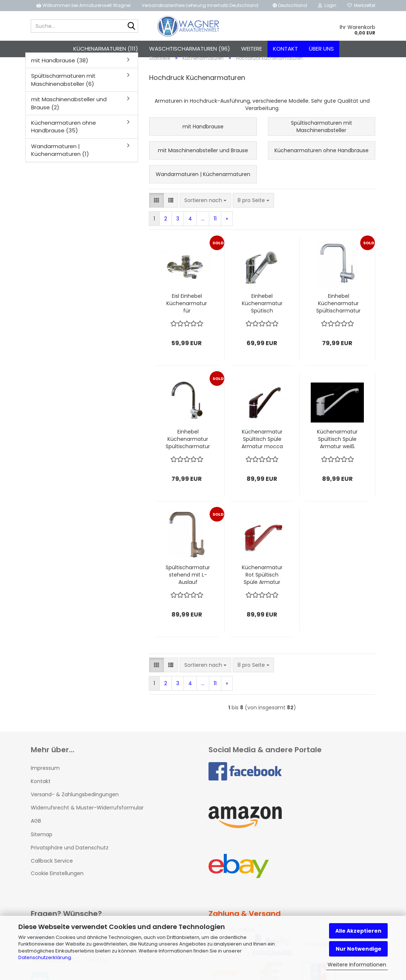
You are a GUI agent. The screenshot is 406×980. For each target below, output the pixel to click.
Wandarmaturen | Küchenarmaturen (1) (60, 158)
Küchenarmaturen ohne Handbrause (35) (64, 135)
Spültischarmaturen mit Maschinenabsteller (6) (63, 88)
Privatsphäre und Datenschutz (70, 856)
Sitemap (42, 842)
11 (215, 227)
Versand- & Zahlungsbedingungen (75, 802)
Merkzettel (361, 5)
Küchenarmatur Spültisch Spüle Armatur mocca (262, 447)
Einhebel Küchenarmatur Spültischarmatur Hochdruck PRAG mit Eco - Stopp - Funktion (338, 311)
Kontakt (285, 49)
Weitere (252, 49)
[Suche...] (131, 26)
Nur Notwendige (359, 949)
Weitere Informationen (357, 965)
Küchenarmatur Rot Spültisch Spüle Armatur (262, 583)
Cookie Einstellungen (57, 881)
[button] (290, 6)
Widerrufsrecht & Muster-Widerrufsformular (87, 816)
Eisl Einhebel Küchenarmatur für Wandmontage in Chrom (187, 311)
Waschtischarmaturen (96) (190, 49)
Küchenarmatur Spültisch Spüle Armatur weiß (337, 447)
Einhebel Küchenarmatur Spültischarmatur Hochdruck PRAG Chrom (188, 447)
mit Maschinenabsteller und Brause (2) (69, 111)
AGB (36, 829)
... (203, 227)
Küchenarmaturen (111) (106, 49)
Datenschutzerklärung (45, 957)
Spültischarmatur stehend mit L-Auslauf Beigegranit (188, 583)
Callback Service (52, 869)
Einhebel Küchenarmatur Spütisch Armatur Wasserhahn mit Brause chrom (262, 311)
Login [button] (327, 5)
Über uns (321, 49)
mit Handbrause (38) (60, 68)
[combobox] (205, 208)
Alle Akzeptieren (358, 931)
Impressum (45, 776)
